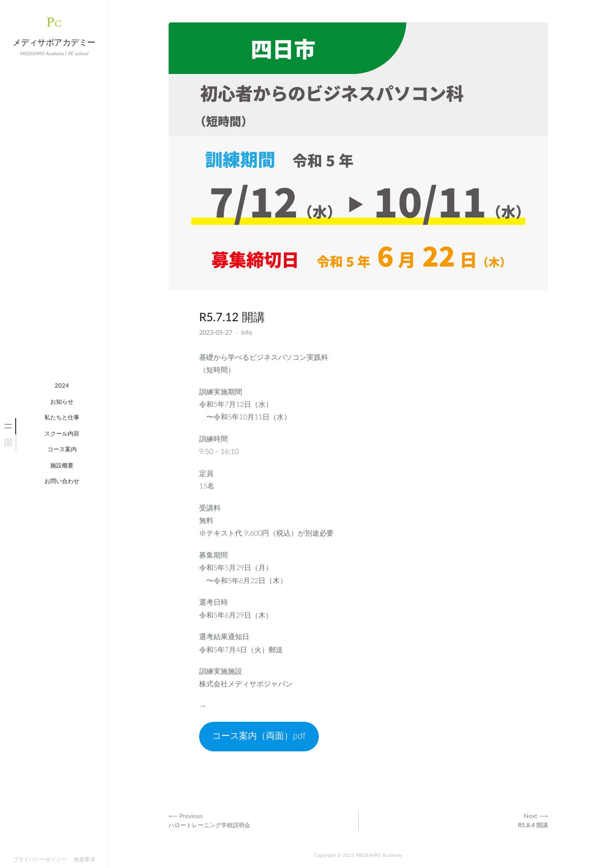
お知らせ (62, 402)
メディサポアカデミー (54, 43)
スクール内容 (62, 434)
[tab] (8, 426)
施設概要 (62, 466)
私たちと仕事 (62, 418)
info (247, 333)
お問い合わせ (62, 482)
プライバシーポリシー (40, 859)
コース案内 (62, 450)
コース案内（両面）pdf (259, 736)
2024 (62, 386)
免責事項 (84, 859)
